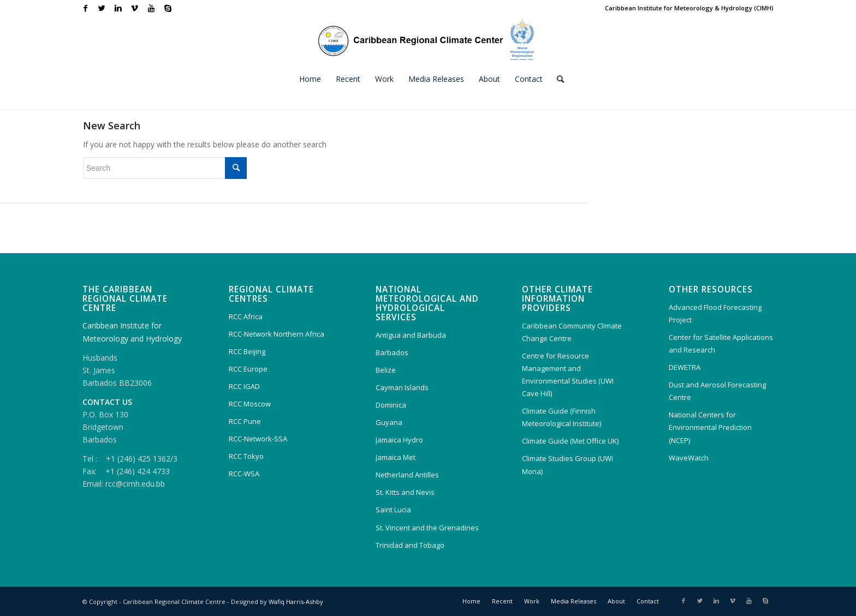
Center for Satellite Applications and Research (721, 343)
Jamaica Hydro (399, 440)
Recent (502, 601)
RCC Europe (248, 369)
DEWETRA (685, 367)
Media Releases (573, 601)
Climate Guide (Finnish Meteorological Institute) (561, 417)
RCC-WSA (244, 474)
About (616, 601)
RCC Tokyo (246, 456)
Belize (386, 370)
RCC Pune (245, 421)
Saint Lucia (393, 510)
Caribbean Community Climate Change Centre (572, 332)
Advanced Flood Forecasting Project (715, 313)
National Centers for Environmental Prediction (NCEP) (710, 427)
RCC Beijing (247, 351)
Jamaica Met (396, 457)
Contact (648, 601)
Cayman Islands (402, 387)
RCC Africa (246, 316)
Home (471, 601)
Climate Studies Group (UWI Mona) (567, 465)
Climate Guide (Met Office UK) (570, 441)
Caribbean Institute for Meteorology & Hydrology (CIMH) (689, 8)
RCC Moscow (250, 404)
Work (532, 601)
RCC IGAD (244, 386)
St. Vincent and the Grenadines (427, 528)
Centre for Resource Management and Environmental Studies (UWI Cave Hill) (568, 375)
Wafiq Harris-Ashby (296, 602)
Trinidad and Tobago (410, 545)
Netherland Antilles (407, 475)
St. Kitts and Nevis (405, 492)
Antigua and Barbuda (411, 335)
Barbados (392, 352)
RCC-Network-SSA (258, 439)
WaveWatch (689, 458)
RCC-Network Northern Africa (277, 334)
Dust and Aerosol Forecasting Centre (717, 391)
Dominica (391, 405)
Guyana (389, 422)
